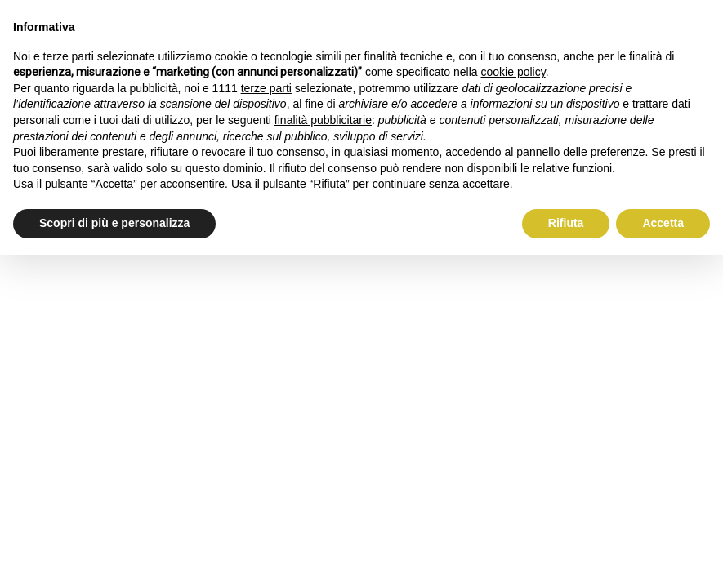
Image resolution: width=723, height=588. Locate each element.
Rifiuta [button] (566, 223)
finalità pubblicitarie (323, 120)
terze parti (266, 88)
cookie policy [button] (513, 72)
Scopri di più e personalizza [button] (114, 223)
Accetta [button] (663, 223)
